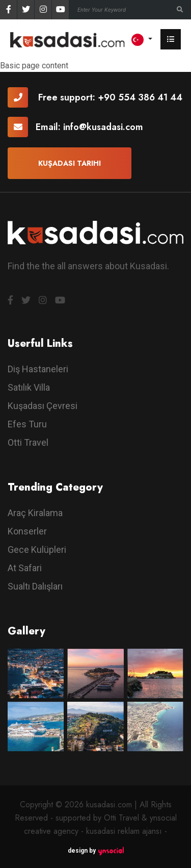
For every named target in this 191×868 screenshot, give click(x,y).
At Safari (25, 568)
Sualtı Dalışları (35, 586)
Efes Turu (27, 424)
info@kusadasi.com (103, 127)
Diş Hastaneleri (38, 369)
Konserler (27, 531)
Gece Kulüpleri (37, 550)
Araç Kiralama (35, 513)
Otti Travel (28, 442)
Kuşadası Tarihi (70, 163)
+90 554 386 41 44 (140, 97)
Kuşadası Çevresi (43, 406)
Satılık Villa (29, 387)
